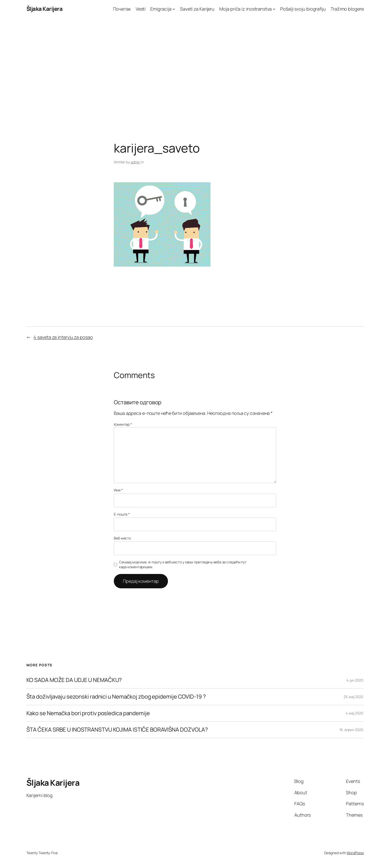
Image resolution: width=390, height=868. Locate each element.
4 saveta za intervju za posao (63, 337)
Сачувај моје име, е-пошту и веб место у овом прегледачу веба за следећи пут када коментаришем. (183, 565)
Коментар (123, 424)
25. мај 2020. (354, 697)
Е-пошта (122, 514)
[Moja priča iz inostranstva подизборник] (274, 9)
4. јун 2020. (355, 680)
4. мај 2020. (355, 713)
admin (136, 162)
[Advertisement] (195, 71)
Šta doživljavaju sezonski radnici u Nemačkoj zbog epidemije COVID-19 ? (116, 697)
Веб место (122, 538)
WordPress (355, 853)
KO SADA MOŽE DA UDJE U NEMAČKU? (74, 680)
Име (118, 490)
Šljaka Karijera (45, 9)
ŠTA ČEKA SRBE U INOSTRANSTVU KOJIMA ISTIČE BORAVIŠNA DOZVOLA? (117, 730)
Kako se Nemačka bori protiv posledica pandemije (88, 713)
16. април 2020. (352, 730)
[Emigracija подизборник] (174, 9)
